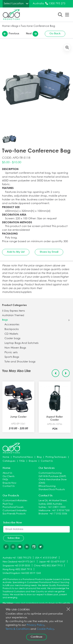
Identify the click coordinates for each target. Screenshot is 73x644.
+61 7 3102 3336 (58, 514)
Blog (39, 457)
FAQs (22, 461)
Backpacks (12, 329)
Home (6, 26)
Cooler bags (12, 339)
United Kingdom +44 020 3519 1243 (22, 573)
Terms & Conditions (18, 629)
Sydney (42, 507)
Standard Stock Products (52, 490)
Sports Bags (12, 357)
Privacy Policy (36, 625)
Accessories (12, 325)
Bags (15, 26)
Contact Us (47, 461)
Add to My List (16, 252)
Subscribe (14, 538)
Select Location (14, 4)
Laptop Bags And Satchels (21, 343)
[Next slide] (66, 373)
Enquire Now (10, 483)
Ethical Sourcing (47, 486)
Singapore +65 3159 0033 (16, 565)
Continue (36, 637)
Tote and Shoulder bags (20, 362)
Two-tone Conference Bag (38, 26)
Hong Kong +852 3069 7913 (17, 569)
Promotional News (23, 457)
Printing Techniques (56, 457)
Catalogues (9, 461)
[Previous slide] (56, 373)
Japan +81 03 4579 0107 (52, 562)
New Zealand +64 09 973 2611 (19, 562)
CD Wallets (11, 334)
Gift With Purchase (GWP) (52, 476)
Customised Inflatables (15, 501)
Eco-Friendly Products (14, 514)
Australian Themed (13, 316)
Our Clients (9, 476)
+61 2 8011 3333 (57, 507)
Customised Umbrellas (15, 511)
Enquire (33, 461)
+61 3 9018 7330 (61, 511)
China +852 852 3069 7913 (48, 565)
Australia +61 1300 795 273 (17, 558)
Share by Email (49, 252)
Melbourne (44, 511)
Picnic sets (11, 353)
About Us (7, 473)
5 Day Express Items (13, 311)
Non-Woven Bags (15, 348)
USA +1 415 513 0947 (46, 558)
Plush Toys (8, 504)
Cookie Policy (45, 629)
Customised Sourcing (50, 473)
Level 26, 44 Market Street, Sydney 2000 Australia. (53, 502)
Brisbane (43, 514)
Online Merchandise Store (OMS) (53, 481)
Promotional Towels (13, 507)
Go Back (55, 34)
